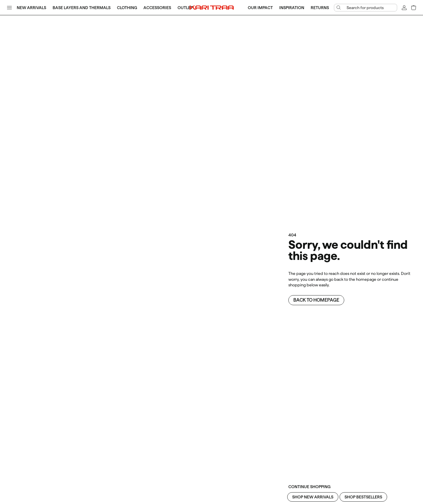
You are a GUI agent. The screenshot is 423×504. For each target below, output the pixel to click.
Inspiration (292, 8)
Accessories (157, 8)
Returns (320, 8)
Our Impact (260, 8)
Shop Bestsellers (363, 497)
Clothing (127, 8)
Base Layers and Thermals (82, 8)
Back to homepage (316, 300)
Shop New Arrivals (313, 497)
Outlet (185, 8)
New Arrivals (31, 8)
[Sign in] (404, 8)
